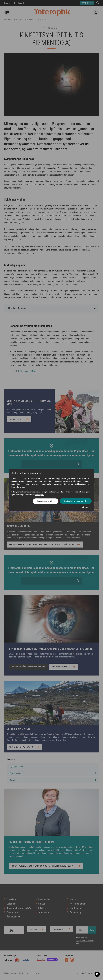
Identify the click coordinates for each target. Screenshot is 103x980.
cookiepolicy (40, 495)
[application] (97, 974)
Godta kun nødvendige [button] (46, 501)
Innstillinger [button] (84, 507)
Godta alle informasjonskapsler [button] (76, 501)
